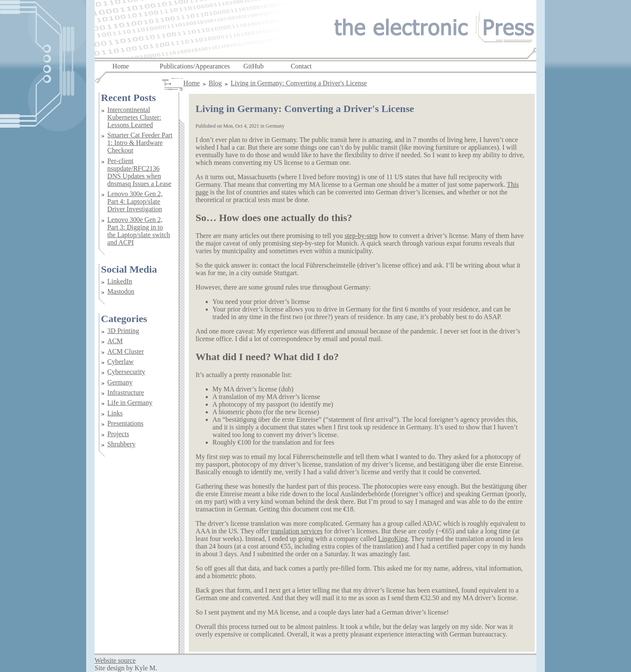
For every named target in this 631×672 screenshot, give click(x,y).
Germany (120, 382)
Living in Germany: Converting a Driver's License (299, 83)
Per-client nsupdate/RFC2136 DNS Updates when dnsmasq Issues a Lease (139, 172)
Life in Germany (130, 403)
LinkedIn (120, 281)
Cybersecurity (126, 372)
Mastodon (121, 291)
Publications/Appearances (195, 66)
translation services (297, 531)
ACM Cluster (126, 351)
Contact (301, 66)
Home (121, 66)
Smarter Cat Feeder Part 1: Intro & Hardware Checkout (140, 143)
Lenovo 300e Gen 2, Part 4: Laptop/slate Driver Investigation (135, 201)
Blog (215, 83)
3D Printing (123, 331)
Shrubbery (121, 444)
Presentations (125, 423)
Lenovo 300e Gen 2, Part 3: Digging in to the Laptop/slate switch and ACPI (139, 231)
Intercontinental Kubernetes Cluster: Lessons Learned (134, 117)
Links (115, 413)
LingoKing (393, 539)
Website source (115, 660)
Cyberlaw (120, 362)
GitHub (253, 66)
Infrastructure (126, 392)
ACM (115, 341)
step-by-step (361, 236)
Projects (118, 434)
